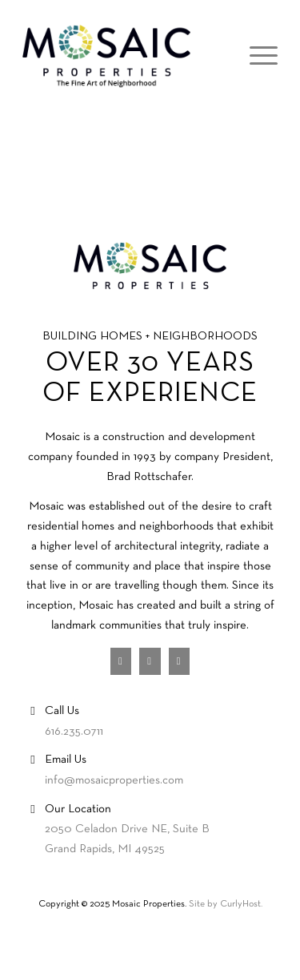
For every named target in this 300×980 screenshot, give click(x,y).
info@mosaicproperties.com (114, 780)
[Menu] (256, 57)
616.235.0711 (74, 732)
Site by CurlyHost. (226, 904)
